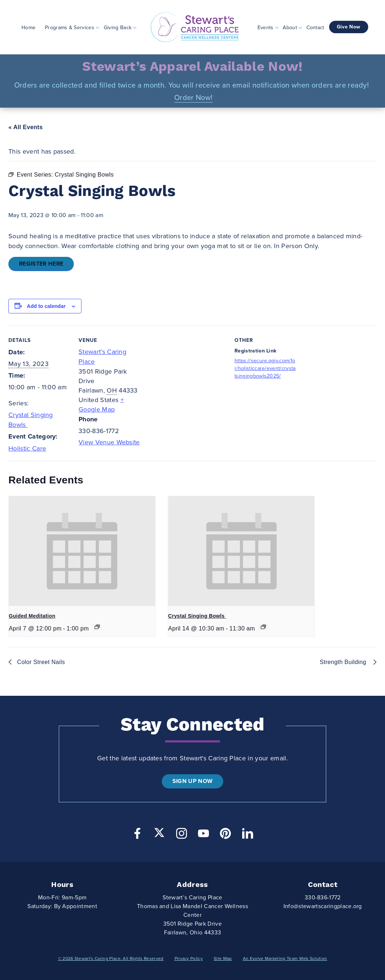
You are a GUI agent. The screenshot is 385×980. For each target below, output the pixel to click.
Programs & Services (70, 27)
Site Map (223, 958)
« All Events (26, 127)
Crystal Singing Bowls (197, 616)
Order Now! (193, 98)
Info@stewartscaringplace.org (323, 906)
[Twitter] (159, 833)
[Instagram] (182, 835)
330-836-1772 (323, 898)
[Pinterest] (225, 835)
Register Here (41, 264)
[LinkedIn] (248, 835)
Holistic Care (27, 448)
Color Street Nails (40, 662)
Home (28, 27)
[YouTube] (203, 835)
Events (266, 27)
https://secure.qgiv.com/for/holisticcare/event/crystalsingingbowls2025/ (265, 368)
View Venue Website (109, 442)
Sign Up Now (193, 781)
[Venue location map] (187, 376)
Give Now (349, 27)
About (290, 27)
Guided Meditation (32, 616)
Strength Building (345, 662)
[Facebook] (137, 835)
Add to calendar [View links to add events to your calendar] (46, 306)
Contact (315, 27)
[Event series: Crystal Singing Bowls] (263, 627)
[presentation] (82, 551)
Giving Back (118, 27)
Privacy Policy (189, 958)
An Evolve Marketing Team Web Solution (285, 958)
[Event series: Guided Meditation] (97, 627)
